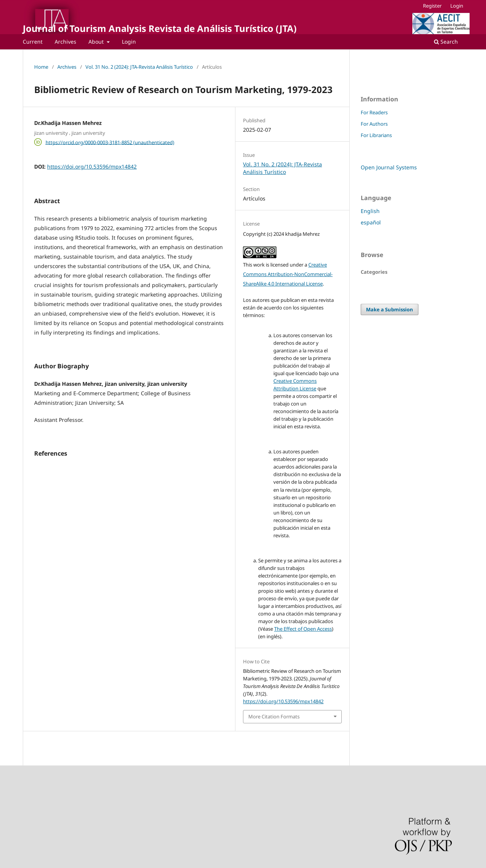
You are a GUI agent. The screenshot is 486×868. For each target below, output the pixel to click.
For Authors (374, 124)
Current (33, 42)
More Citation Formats (274, 716)
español (371, 222)
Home (41, 67)
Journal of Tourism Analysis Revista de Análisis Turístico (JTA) (160, 28)
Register (432, 6)
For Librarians (376, 135)
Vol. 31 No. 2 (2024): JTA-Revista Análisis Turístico (139, 67)
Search (446, 42)
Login (129, 42)
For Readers (374, 112)
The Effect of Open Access (303, 629)
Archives (65, 42)
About (97, 42)
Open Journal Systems (389, 167)
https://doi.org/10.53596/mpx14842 (92, 166)
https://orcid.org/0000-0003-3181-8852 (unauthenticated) (110, 142)
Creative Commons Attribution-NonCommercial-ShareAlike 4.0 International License (288, 274)
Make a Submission (390, 309)
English (370, 211)
